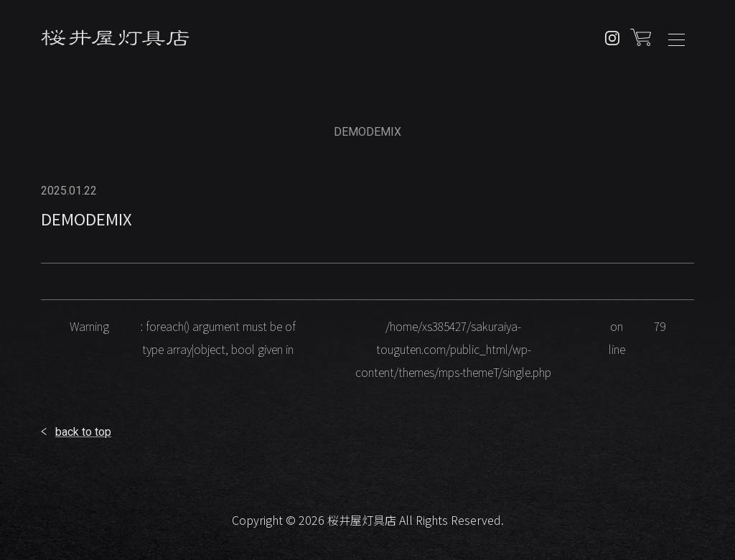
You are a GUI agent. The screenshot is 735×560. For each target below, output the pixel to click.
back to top (83, 432)
